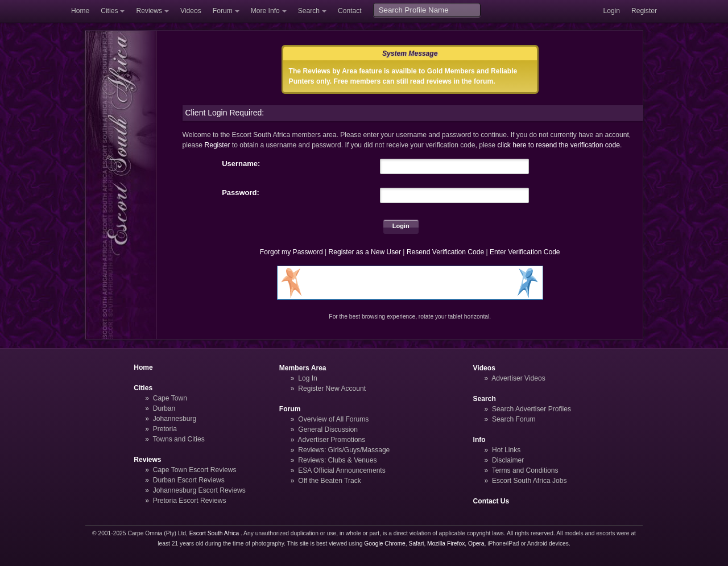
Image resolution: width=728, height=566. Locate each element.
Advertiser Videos (518, 378)
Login (611, 11)
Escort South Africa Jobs (530, 481)
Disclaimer (508, 460)
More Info (265, 11)
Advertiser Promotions (332, 440)
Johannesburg (175, 419)
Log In (308, 378)
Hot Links (506, 450)
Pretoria (165, 429)
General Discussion (328, 429)
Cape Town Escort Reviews (195, 470)
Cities (109, 11)
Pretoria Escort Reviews (190, 501)
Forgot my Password (291, 252)
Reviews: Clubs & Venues (337, 460)
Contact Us (491, 501)
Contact (350, 11)
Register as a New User (365, 252)
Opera (476, 544)
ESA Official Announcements (342, 470)
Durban (164, 408)
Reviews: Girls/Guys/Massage (344, 450)
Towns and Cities (178, 439)
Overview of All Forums (333, 419)
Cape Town (170, 398)
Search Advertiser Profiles (531, 409)
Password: (241, 193)
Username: (241, 164)
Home (80, 11)
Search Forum (514, 419)
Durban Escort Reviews (189, 480)
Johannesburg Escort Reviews (199, 490)
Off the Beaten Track (330, 481)
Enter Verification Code (525, 252)
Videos (191, 11)
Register (644, 11)
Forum (223, 11)
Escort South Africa (214, 533)
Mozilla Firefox (446, 544)
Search (309, 11)
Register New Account (332, 389)
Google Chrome (384, 544)
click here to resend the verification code (559, 145)
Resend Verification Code (445, 252)
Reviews (149, 11)
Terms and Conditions (525, 470)
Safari (417, 544)
